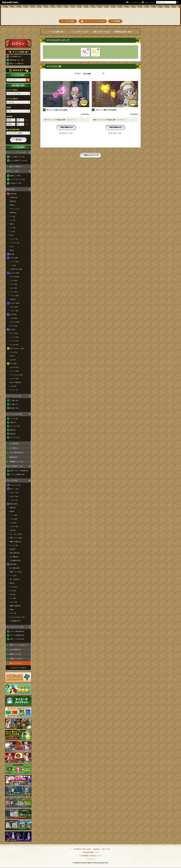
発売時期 (9, 116)
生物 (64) (13, 434)
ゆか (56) (13, 530)
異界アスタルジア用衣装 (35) (19, 471)
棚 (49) (12, 511)
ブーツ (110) (14, 333)
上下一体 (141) (15, 277)
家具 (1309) (14, 504)
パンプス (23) (14, 341)
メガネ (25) (14, 352)
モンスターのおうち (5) (17, 617)
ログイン (18, 44)
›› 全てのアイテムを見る (18, 668)
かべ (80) (13, 598)
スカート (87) (14, 311)
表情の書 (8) (13, 457)
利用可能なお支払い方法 (123, 32)
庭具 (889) (13, 564)
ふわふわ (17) (14, 367)
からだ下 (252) (15, 303)
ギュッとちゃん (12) (16, 375)
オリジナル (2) (15, 437)
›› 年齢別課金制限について (90, 852)
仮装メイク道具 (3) (15, 167)
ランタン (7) (14, 390)
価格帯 (9, 108)
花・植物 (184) (15, 568)
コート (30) (14, 292)
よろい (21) (14, 288)
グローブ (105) (15, 322)
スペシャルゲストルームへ (18, 34)
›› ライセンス (90, 859)
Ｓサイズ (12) (14, 493)
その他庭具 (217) (15, 621)
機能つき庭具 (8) (15, 606)
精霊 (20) (13, 430)
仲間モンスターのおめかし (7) (19, 645)
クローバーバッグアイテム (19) (16, 152)
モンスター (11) (15, 426)
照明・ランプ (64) (16, 572)
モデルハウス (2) (15, 485)
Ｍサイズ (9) (14, 496)
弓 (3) (12, 247)
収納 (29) (13, 508)
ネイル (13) (14, 326)
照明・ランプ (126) (16, 538)
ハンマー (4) (14, 239)
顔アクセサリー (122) (17, 348)
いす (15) (13, 591)
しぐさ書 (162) (14, 443)
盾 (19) (12, 254)
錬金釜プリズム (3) (15, 654)
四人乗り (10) (14, 408)
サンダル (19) (14, 345)
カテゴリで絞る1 (12, 90)
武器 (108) (13, 194)
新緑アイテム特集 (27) (17, 64)
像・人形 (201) (15, 579)
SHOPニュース (170, 21)
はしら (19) (14, 602)
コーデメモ (170, 16)
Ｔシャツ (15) (14, 296)
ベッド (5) (13, 576)
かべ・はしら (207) (16, 534)
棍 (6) (12, 224)
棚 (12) (12, 583)
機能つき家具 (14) (16, 542)
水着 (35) (13, 299)
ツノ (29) (13, 265)
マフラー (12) (14, 379)
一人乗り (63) (14, 400)
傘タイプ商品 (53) (16, 382)
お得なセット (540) (12, 171)
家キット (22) (14, 489)
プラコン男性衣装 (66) (17, 631)
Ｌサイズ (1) (14, 500)
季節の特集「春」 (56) (17, 60)
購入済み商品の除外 (13, 130)
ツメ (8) (13, 228)
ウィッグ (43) (14, 262)
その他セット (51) (16, 183)
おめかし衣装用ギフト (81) (14, 466)
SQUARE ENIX (10, 2)
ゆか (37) (13, 594)
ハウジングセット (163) (17, 179)
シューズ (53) (14, 337)
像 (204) (13, 549)
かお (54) (13, 360)
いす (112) (13, 523)
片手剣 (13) (14, 197)
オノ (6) (13, 220)
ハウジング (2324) (12, 480)
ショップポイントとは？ (80, 32)
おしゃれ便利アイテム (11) (18, 160)
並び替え (78, 73)
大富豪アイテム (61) (16, 659)
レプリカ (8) (14, 419)
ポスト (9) (13, 613)
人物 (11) (13, 422)
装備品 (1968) (10, 189)
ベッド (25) (14, 515)
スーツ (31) (14, 284)
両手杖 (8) (13, 213)
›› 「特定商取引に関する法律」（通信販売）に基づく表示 (90, 849)
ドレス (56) (14, 280)
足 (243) (13, 330)
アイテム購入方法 (57, 32)
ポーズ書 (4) (13, 448)
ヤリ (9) (13, 216)
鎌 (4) (12, 250)
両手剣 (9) (13, 201)
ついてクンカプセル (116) (14, 414)
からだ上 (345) (15, 273)
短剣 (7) (13, 205)
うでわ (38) (14, 318)
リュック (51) (14, 371)
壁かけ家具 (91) (15, 553)
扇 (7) (12, 235)
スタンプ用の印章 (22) (16, 453)
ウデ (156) (13, 314)
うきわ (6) (13, 386)
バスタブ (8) (14, 527)
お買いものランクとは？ (102, 32)
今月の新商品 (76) (15, 56)
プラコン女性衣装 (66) (17, 635)
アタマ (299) (14, 258)
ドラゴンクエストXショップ (90, 12)
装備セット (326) (15, 176)
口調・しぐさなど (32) (17, 639)
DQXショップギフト (16, 663)
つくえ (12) (14, 587)
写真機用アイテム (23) (16, 462)
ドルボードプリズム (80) (14, 396)
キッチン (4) (14, 545)
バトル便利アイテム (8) (17, 157)
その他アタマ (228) (16, 269)
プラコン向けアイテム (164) (15, 627)
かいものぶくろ (170, 12)
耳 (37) (12, 356)
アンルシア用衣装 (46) (17, 474)
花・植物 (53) (14, 557)
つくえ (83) (14, 519)
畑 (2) (12, 610)
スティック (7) (15, 209)
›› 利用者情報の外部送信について (90, 856)
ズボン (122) (14, 307)
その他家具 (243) (15, 560)
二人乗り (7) (14, 404)
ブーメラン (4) (15, 243)
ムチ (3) (13, 231)
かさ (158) (13, 364)
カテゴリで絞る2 (12, 99)
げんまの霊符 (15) (15, 650)
